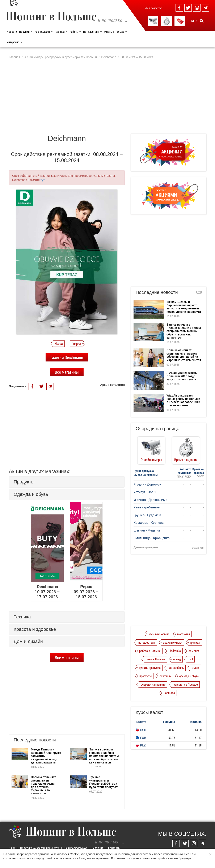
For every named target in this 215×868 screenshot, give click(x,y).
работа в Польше (150, 651)
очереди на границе (153, 684)
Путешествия (92, 32)
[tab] (67, 482)
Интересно (14, 42)
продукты (146, 676)
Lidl (191, 659)
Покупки (26, 32)
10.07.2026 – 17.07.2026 (47, 592)
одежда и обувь (189, 676)
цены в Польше (155, 659)
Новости (12, 32)
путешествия (147, 642)
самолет (194, 651)
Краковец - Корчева (149, 522)
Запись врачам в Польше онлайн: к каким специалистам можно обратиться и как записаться (104, 756)
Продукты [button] (24, 482)
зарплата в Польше (186, 684)
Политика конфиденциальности (40, 848)
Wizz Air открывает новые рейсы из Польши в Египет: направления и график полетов (183, 400)
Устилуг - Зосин (145, 492)
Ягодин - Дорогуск (147, 484)
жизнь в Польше (159, 634)
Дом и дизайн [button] (28, 641)
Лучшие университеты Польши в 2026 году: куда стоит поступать (104, 782)
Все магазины (67, 372)
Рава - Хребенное (147, 507)
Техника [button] (22, 617)
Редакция (97, 848)
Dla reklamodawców (75, 848)
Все (199, 293)
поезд (177, 659)
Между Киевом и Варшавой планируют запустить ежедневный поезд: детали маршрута (184, 307)
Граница (61, 32)
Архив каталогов (112, 385)
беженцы (165, 676)
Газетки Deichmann (67, 357)
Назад (59, 343)
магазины (184, 634)
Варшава (169, 693)
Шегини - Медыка (147, 530)
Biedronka (175, 651)
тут (43, 180)
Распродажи (43, 32)
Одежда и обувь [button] (31, 494)
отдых (196, 668)
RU (194, 21)
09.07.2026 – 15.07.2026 (86, 592)
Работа (75, 32)
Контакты (114, 848)
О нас (12, 848)
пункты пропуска (150, 668)
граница (195, 642)
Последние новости (157, 292)
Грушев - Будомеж (147, 515)
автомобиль (176, 668)
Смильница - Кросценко (152, 538)
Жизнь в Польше (115, 32)
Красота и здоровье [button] (35, 629)
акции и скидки (173, 642)
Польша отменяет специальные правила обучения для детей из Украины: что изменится (44, 785)
